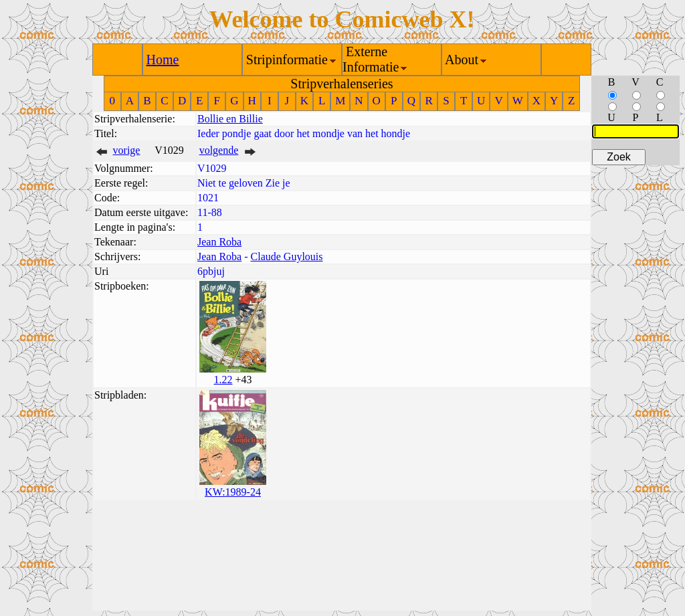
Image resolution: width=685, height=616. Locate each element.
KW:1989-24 (233, 492)
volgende (219, 150)
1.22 (223, 380)
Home (163, 60)
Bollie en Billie (230, 119)
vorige (127, 150)
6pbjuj (211, 271)
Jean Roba (219, 242)
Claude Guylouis (287, 256)
